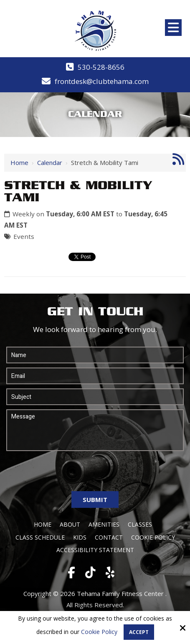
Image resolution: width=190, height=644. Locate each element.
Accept (139, 632)
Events (24, 236)
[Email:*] (95, 376)
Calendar (50, 162)
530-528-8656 (101, 67)
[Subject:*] (95, 397)
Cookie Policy (99, 632)
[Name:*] (95, 355)
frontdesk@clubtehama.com (102, 81)
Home (19, 162)
